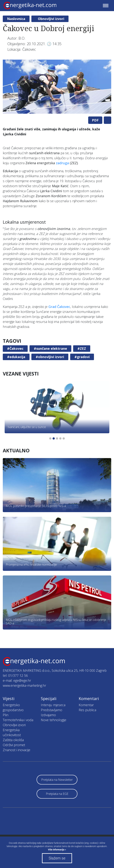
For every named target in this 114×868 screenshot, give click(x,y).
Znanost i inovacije (17, 750)
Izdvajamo (48, 715)
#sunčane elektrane (50, 348)
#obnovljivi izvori (50, 357)
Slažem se (57, 858)
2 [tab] (54, 438)
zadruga (62, 163)
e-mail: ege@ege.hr (17, 680)
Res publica (87, 710)
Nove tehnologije (54, 720)
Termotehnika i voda (18, 720)
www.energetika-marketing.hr (24, 685)
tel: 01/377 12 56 (15, 675)
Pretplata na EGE (57, 794)
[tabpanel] (57, 87)
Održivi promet (14, 745)
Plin (6, 715)
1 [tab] (50, 438)
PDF (95, 120)
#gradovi (82, 357)
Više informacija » (57, 850)
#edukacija (16, 357)
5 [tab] (64, 438)
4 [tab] (60, 438)
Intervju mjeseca (53, 705)
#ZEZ (82, 348)
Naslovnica (16, 19)
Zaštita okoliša (13, 740)
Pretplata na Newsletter (57, 780)
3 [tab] (57, 438)
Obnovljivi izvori (51, 19)
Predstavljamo (52, 710)
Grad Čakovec (59, 307)
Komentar (86, 705)
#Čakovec (15, 348)
